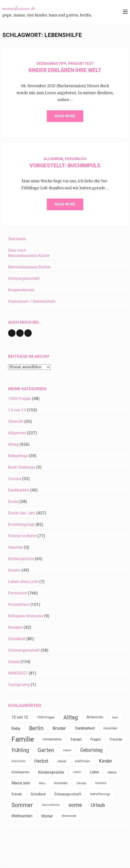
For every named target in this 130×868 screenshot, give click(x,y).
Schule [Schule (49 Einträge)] (17, 794)
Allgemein (53, 159)
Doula (13, 501)
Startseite (17, 239)
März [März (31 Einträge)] (42, 783)
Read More (65, 116)
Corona (15, 479)
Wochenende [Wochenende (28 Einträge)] (69, 816)
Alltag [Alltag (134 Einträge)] (71, 717)
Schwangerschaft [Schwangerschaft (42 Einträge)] (68, 794)
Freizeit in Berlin (22, 536)
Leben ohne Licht (23, 582)
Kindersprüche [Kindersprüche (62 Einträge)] (51, 772)
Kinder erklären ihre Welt (65, 70)
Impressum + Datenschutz (32, 301)
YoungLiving (19, 684)
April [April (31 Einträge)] (115, 717)
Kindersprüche (21, 559)
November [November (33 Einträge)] (61, 783)
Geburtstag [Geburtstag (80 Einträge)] (91, 750)
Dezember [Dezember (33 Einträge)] (110, 728)
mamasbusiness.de (19, 8)
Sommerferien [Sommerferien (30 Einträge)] (51, 805)
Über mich (17, 250)
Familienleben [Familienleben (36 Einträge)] (52, 739)
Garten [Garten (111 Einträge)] (46, 750)
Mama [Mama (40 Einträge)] (112, 772)
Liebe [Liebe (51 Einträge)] (94, 772)
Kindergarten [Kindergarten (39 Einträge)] (20, 772)
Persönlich (76, 159)
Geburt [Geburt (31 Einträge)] (67, 750)
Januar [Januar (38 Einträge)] (62, 761)
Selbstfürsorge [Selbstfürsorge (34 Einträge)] (100, 794)
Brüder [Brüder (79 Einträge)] (59, 728)
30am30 (16, 421)
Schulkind (17, 639)
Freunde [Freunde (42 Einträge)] (116, 739)
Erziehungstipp (51, 64)
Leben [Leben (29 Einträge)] (77, 772)
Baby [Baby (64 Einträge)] (16, 728)
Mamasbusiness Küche (29, 255)
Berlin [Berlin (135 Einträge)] (36, 728)
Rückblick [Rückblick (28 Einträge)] (101, 783)
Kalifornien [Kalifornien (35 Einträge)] (83, 761)
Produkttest (81, 64)
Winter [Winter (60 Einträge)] (47, 816)
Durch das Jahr (22, 513)
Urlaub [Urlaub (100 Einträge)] (98, 805)
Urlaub (14, 662)
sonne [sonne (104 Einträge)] (75, 805)
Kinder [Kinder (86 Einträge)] (106, 761)
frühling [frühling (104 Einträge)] (20, 750)
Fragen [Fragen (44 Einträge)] (96, 739)
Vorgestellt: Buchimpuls (65, 166)
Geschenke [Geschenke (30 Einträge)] (18, 761)
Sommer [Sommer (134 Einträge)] (22, 805)
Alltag (13, 444)
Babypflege (18, 456)
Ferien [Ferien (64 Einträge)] (76, 739)
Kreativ (14, 570)
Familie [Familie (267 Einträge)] (23, 739)
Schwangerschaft (24, 278)
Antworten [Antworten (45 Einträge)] (95, 717)
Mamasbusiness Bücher (29, 267)
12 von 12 (17, 410)
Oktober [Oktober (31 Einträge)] (81, 783)
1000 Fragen (20, 398)
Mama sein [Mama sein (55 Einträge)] (21, 783)
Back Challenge (22, 467)
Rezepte (15, 627)
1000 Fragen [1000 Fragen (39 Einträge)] (46, 717)
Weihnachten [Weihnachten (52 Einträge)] (22, 816)
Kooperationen (21, 290)
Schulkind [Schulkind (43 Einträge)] (38, 794)
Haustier (16, 547)
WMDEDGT (18, 673)
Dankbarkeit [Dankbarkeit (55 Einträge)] (85, 728)
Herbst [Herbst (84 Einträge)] (41, 761)
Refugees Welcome (26, 616)
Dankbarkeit (19, 490)
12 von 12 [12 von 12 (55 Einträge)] (20, 717)
